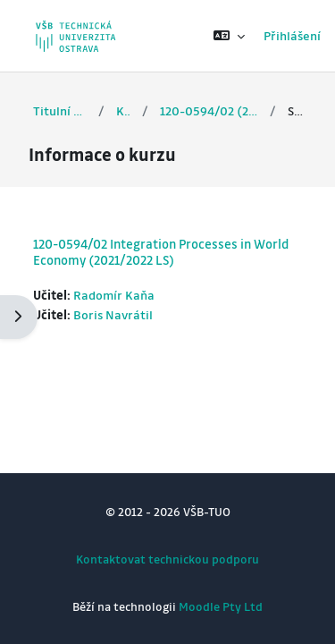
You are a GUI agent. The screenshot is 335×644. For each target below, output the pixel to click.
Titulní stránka (60, 110)
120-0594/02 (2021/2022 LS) (209, 110)
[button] (229, 36)
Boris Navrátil (113, 314)
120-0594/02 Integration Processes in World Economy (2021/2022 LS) (161, 251)
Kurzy (123, 110)
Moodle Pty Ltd (221, 606)
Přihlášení (292, 35)
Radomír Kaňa (114, 295)
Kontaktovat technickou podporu (167, 559)
